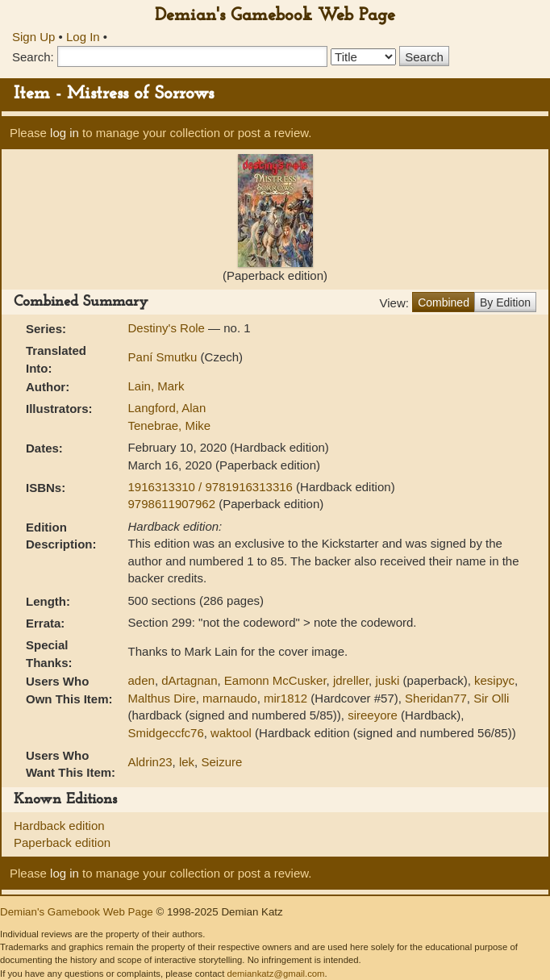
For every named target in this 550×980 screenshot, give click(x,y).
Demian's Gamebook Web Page (275, 16)
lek (187, 762)
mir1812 (285, 698)
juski (387, 680)
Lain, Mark (156, 386)
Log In (83, 37)
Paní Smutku (165, 357)
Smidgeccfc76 (166, 733)
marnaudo (230, 698)
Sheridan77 (436, 698)
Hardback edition (59, 826)
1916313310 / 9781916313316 (212, 487)
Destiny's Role (169, 328)
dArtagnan (189, 680)
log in (65, 133)
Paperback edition (62, 842)
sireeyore (373, 715)
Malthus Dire (162, 698)
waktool (231, 733)
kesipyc (494, 680)
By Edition (505, 302)
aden (142, 680)
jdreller (351, 680)
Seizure (221, 762)
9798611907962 (174, 504)
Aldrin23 (150, 762)
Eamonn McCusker (275, 680)
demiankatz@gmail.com (275, 974)
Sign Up (33, 37)
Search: (33, 57)
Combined (444, 302)
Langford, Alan (167, 408)
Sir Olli (491, 698)
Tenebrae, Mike (170, 425)
